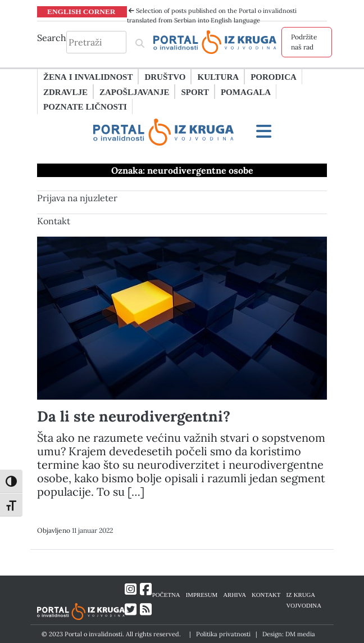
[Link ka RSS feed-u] (146, 610)
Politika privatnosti (223, 634)
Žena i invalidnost (88, 76)
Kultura (218, 76)
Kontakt (54, 221)
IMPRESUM (202, 594)
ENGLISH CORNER (81, 11)
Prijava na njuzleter (77, 198)
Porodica (274, 76)
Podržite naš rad (304, 42)
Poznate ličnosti (85, 106)
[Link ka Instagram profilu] (131, 589)
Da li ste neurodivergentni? (134, 416)
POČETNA (166, 594)
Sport (195, 92)
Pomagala (246, 92)
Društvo (165, 76)
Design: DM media (289, 634)
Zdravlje (65, 92)
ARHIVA (235, 594)
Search (52, 38)
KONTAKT (266, 594)
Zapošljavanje (134, 92)
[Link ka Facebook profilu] (146, 589)
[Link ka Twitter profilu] (131, 610)
